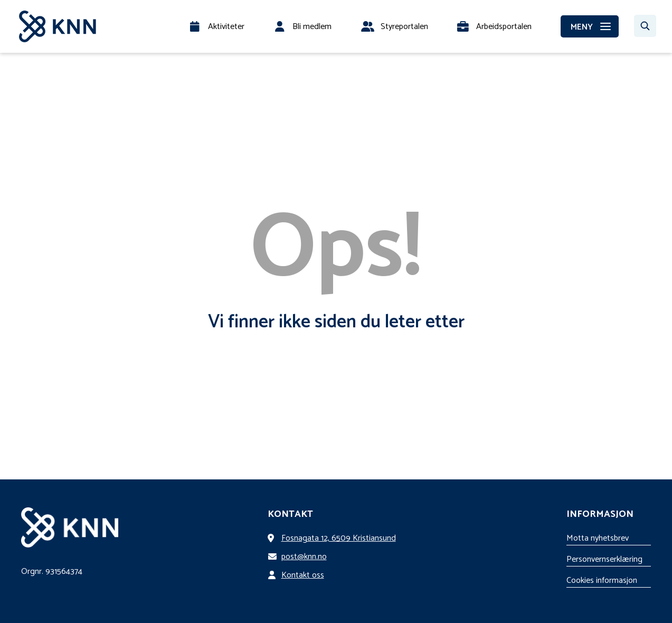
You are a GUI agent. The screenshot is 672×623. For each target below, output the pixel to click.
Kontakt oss (298, 575)
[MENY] (590, 26)
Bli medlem (312, 27)
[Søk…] (645, 26)
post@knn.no (299, 557)
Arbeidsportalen (504, 27)
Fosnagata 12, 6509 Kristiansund (334, 538)
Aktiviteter (226, 27)
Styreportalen (404, 27)
